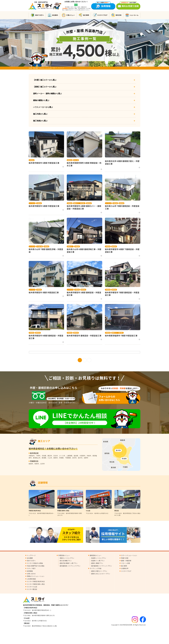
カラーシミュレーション (129, 555)
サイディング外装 (96, 568)
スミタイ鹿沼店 (32, 589)
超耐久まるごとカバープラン (101, 574)
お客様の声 (125, 568)
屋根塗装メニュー (96, 555)
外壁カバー (70, 246)
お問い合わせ (31, 574)
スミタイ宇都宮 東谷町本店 (36, 581)
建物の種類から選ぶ (84, 100)
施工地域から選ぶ (84, 121)
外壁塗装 (32, 160)
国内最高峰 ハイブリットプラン (102, 566)
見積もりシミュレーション (36, 576)
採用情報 (103, 6)
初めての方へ (37, 15)
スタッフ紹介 (31, 568)
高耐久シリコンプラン (67, 558)
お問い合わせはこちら (113, 398)
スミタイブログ (100, 15)
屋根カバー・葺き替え (79, 203)
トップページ (31, 555)
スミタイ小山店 (32, 587)
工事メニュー (68, 15)
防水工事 (76, 160)
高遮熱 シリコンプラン (99, 558)
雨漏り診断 (125, 558)
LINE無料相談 (31, 579)
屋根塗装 (70, 160)
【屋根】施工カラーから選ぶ (84, 87)
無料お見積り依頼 (129, 5)
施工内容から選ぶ (84, 114)
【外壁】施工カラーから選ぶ (84, 80)
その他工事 (40, 246)
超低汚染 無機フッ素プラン (69, 563)
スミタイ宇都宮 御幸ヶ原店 (36, 584)
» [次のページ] (89, 360)
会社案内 (53, 15)
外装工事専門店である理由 (36, 566)
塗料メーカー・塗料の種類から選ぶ (84, 94)
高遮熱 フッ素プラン (98, 561)
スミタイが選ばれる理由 (35, 563)
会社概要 (30, 558)
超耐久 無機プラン (97, 563)
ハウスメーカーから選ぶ (84, 107)
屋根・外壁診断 (126, 561)
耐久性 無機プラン (66, 561)
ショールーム (132, 15)
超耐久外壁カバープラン (99, 571)
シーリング (32, 203)
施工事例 (84, 15)
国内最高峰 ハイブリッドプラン (70, 566)
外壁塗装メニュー (64, 555)
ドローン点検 (125, 563)
